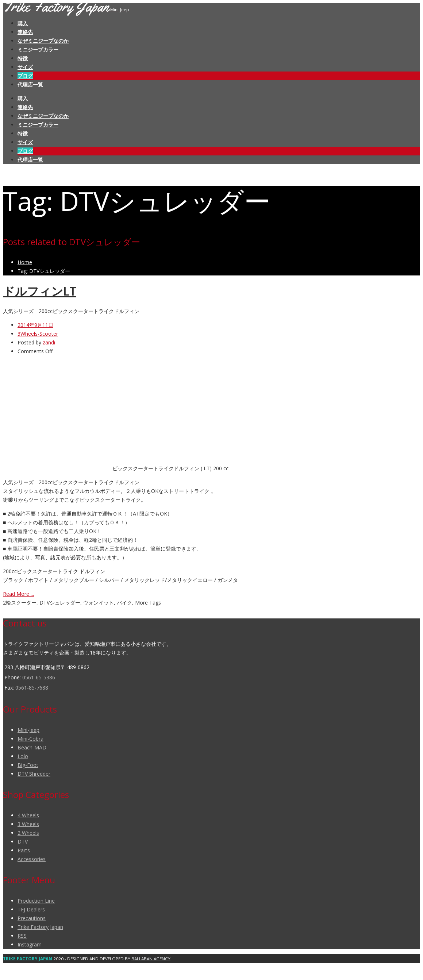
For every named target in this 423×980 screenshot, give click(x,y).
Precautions (32, 918)
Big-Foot (28, 765)
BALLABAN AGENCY (151, 959)
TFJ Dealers (31, 909)
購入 (23, 23)
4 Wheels (28, 815)
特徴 (23, 58)
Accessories (32, 859)
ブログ (25, 76)
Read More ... (18, 594)
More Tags (148, 603)
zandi (49, 342)
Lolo (23, 756)
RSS (22, 936)
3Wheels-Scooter (38, 334)
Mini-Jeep (28, 730)
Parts (24, 850)
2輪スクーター (20, 603)
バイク (124, 603)
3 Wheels (28, 824)
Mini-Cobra (30, 739)
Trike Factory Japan (40, 927)
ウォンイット (99, 603)
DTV (23, 842)
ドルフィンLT (40, 291)
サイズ (25, 67)
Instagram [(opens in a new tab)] (30, 944)
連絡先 (25, 32)
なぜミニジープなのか (43, 41)
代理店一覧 (30, 84)
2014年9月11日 (35, 325)
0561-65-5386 (39, 677)
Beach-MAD (32, 747)
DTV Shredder (34, 774)
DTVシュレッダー (60, 603)
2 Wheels (28, 833)
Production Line (36, 901)
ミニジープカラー (38, 49)
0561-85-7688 (32, 688)
